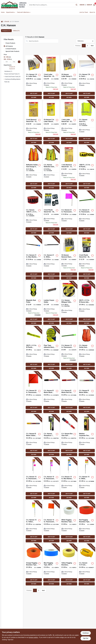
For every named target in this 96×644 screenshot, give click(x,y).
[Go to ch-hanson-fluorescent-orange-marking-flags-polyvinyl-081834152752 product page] (51, 522)
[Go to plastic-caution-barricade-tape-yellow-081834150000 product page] (86, 168)
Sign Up (89, 5)
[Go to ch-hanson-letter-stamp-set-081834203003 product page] (34, 77)
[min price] (7, 62)
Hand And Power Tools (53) (13, 77)
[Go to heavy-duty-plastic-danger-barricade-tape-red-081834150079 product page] (86, 303)
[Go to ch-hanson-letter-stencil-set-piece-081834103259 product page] (51, 123)
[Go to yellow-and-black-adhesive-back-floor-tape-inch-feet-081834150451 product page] (51, 348)
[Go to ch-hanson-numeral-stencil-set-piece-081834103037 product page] (69, 168)
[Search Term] (53, 5)
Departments (10, 12)
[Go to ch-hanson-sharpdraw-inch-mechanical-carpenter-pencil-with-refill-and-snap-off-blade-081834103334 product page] (51, 436)
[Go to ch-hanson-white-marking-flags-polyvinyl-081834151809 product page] (86, 479)
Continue (86, 633)
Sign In (82, 5)
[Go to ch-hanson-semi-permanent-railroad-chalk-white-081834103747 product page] (86, 77)
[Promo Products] (4, 43)
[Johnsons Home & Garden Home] (9, 5)
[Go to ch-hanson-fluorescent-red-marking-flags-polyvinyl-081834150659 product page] (34, 479)
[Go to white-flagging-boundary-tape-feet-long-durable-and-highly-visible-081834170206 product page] (69, 522)
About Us (92, 12)
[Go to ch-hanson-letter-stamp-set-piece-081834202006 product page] (69, 77)
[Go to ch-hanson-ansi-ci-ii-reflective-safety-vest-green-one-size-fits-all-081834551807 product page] (86, 123)
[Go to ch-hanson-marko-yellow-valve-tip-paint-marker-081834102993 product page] (34, 436)
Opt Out (86, 638)
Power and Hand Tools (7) (12, 74)
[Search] (77, 5)
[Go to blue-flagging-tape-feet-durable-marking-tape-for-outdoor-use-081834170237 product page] (51, 565)
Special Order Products (12, 51)
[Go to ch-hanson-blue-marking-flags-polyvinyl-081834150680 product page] (69, 479)
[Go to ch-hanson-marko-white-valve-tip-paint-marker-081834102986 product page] (86, 392)
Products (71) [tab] (6, 31)
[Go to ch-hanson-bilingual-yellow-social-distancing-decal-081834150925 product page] (69, 303)
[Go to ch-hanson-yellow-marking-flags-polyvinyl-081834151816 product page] (34, 522)
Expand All (12, 69)
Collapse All (12, 67)
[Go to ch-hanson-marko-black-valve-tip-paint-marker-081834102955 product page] (51, 392)
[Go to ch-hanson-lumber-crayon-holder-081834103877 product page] (51, 303)
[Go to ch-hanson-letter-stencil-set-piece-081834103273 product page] (51, 77)
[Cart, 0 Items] (94, 5)
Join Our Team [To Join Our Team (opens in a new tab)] (84, 12)
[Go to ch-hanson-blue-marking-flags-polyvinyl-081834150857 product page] (34, 258)
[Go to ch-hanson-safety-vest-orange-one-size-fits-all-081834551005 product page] (86, 348)
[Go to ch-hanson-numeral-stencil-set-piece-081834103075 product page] (34, 123)
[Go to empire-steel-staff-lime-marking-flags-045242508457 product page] (69, 348)
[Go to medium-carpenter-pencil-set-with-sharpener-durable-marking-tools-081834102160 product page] (86, 436)
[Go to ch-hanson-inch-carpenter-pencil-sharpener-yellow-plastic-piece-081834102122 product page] (86, 565)
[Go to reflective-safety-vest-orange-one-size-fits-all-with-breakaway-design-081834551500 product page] (34, 168)
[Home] (2, 22)
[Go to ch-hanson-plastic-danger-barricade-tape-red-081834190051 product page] (34, 213)
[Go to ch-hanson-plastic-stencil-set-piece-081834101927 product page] (86, 258)
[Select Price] (19, 62)
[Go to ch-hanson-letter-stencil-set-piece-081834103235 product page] (69, 123)
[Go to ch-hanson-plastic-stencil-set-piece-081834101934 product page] (51, 213)
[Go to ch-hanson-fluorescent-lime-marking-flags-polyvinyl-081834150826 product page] (86, 213)
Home (3, 12)
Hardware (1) (8, 71)
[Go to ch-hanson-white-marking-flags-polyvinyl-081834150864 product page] (51, 258)
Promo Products (10, 43)
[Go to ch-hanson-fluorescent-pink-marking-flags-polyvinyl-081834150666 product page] (51, 479)
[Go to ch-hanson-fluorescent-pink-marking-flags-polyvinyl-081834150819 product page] (69, 213)
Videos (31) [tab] (16, 31)
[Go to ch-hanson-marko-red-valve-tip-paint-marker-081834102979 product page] (69, 392)
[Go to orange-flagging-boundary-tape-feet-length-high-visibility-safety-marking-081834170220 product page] (34, 565)
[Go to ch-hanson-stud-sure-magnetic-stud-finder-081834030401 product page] (34, 303)
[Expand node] (4, 77)
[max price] (14, 62)
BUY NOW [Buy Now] (34, 97)
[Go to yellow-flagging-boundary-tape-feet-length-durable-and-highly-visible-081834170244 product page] (69, 565)
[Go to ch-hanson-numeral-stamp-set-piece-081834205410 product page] (69, 258)
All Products (9, 46)
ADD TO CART (34, 93)
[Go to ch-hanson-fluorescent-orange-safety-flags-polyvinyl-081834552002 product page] (34, 392)
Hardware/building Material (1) (14, 79)
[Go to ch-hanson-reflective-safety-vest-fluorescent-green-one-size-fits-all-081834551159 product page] (51, 168)
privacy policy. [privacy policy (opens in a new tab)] (34, 637)
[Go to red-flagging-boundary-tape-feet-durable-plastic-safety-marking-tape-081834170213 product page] (86, 522)
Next (92, 46)
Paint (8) (7, 82)
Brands (7, 21)
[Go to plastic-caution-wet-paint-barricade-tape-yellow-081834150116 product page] (34, 348)
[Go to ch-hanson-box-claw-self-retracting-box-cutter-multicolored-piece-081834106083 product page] (69, 436)
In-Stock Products (11, 49)
